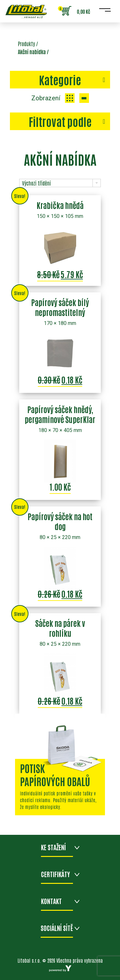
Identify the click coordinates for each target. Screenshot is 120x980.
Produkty (26, 44)
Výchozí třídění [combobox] (36, 183)
